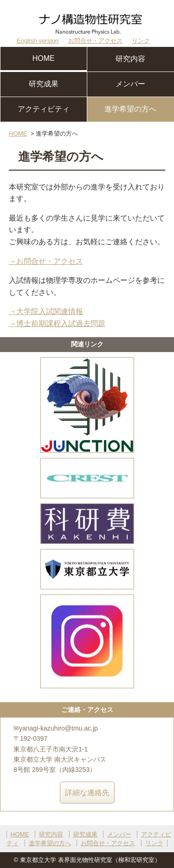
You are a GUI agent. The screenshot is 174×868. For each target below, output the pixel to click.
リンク (141, 41)
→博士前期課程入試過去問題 (57, 323)
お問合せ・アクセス (95, 41)
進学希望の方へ (130, 109)
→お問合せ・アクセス (46, 261)
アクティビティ (44, 109)
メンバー (130, 84)
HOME (44, 58)
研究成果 (44, 84)
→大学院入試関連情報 (46, 311)
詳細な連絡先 (87, 793)
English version (38, 41)
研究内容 (130, 59)
